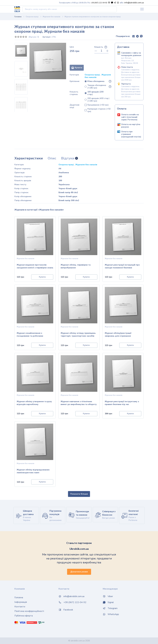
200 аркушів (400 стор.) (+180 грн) (98, 100)
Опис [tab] (52, 158)
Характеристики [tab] (29, 158)
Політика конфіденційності (29, 611)
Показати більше (79, 494)
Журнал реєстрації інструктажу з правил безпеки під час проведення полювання (122, 403)
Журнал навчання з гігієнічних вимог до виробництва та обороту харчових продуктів (79, 403)
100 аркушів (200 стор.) (95, 93)
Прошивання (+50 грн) (98, 105)
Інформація (21, 602)
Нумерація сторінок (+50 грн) (99, 110)
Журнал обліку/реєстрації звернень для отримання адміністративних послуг (118, 335)
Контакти (20, 607)
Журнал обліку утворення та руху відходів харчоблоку (34, 403)
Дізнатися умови (79, 572)
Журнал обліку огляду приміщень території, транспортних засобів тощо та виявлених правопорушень (78, 335)
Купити (77, 68)
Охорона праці (32, 17)
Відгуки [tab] (70, 158)
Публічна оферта (24, 616)
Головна (18, 17)
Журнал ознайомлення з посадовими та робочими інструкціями (30, 335)
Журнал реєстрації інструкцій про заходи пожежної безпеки (122, 266)
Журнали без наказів (51, 17)
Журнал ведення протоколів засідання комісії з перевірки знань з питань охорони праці (35, 267)
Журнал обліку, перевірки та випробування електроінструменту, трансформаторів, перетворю (76, 267)
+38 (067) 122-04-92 (99, 3)
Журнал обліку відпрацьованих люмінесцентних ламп (33, 471)
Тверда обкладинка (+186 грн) (97, 87)
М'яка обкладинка (96, 81)
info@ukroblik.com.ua (134, 3)
